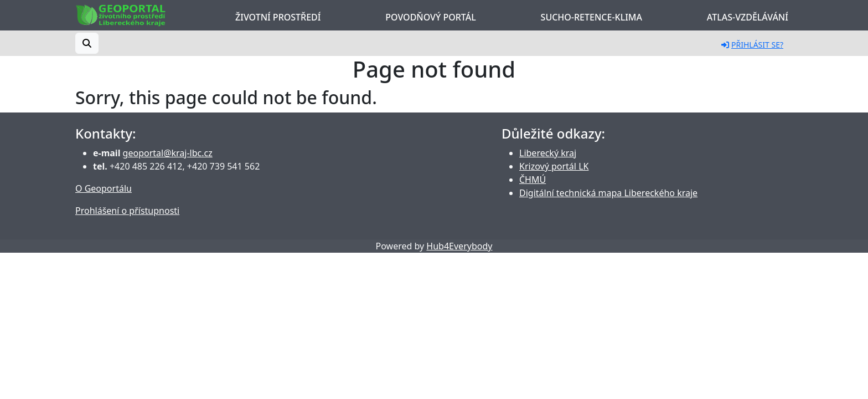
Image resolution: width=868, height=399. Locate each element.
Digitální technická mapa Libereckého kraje (608, 193)
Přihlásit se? (752, 45)
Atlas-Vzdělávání (748, 17)
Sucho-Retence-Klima (591, 17)
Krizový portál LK (554, 166)
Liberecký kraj (548, 153)
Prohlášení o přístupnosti (127, 211)
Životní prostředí (278, 17)
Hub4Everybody (459, 246)
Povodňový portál (430, 17)
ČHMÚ (533, 180)
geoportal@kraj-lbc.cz (168, 153)
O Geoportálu (104, 188)
